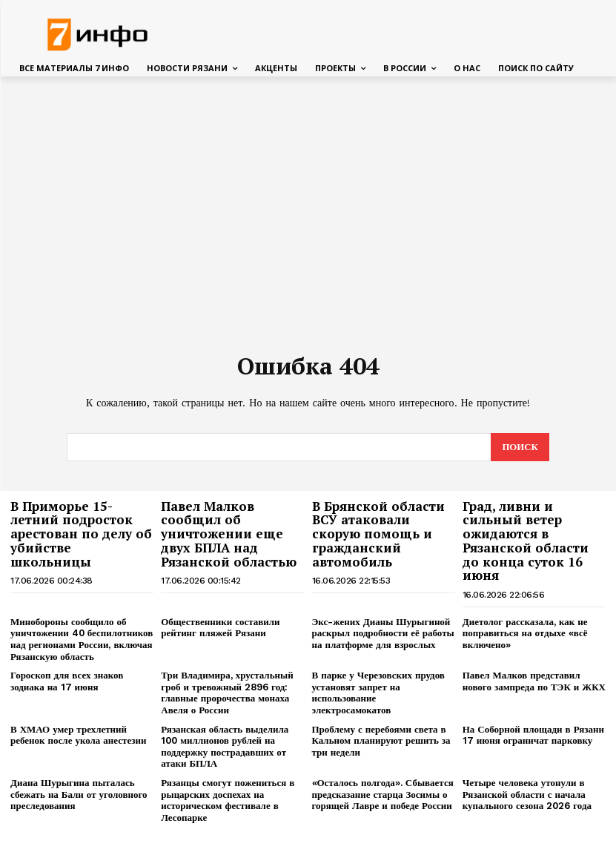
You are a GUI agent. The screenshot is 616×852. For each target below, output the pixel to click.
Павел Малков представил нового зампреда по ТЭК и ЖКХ (534, 680)
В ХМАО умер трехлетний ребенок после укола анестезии (78, 734)
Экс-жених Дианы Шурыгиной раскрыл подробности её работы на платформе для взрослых (383, 633)
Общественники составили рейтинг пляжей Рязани (220, 627)
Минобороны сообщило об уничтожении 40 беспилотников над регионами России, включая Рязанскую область (82, 638)
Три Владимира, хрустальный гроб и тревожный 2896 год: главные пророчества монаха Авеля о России (227, 692)
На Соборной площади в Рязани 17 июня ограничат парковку (533, 734)
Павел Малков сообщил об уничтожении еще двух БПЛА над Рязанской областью (229, 533)
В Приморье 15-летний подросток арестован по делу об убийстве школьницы (81, 533)
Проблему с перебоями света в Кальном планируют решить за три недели (381, 739)
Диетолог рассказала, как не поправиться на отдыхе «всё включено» (525, 633)
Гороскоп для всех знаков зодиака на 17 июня (67, 680)
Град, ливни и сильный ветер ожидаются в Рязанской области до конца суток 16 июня (526, 540)
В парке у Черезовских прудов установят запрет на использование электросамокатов (378, 692)
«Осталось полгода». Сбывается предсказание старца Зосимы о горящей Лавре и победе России (383, 793)
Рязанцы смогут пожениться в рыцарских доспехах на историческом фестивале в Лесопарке (228, 799)
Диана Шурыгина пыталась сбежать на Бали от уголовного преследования (79, 793)
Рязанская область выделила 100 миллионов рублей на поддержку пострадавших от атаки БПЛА (225, 745)
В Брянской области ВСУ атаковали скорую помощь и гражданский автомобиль (378, 533)
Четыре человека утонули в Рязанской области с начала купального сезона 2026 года (527, 793)
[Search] (520, 446)
